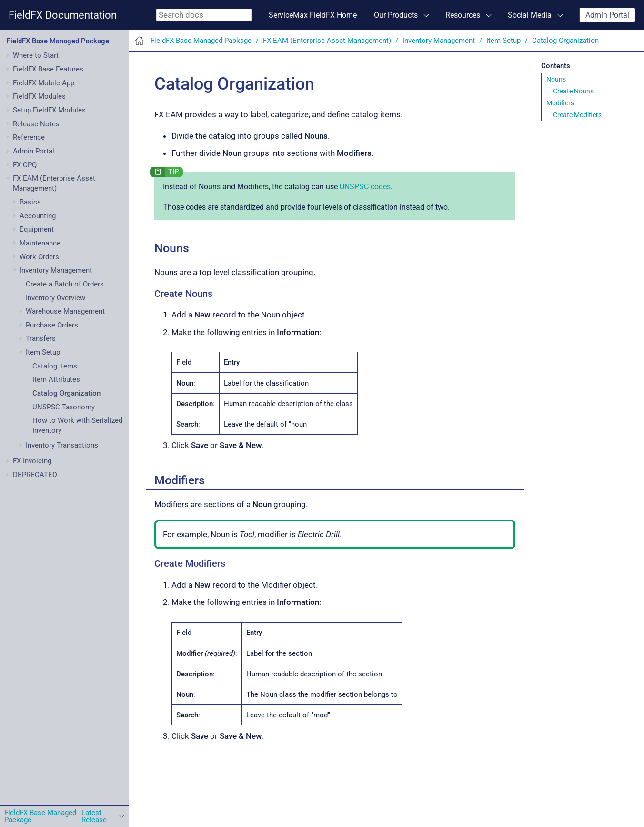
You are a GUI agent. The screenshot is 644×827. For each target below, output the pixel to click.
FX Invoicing (32, 461)
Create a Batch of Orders (65, 284)
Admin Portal (607, 15)
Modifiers (560, 103)
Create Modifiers (577, 115)
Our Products (396, 15)
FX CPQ (25, 165)
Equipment (37, 229)
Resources (463, 15)
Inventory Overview (55, 298)
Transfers (41, 338)
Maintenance (40, 243)
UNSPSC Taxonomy (64, 407)
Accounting (38, 216)
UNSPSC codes (365, 187)
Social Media (530, 15)
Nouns (556, 79)
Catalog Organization (66, 393)
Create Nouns (573, 91)
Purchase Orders (52, 325)
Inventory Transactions (62, 445)
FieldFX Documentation (63, 15)
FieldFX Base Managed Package (58, 41)
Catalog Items (55, 366)
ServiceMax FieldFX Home (313, 15)
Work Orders (39, 257)
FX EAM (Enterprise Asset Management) (327, 41)
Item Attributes (56, 379)
